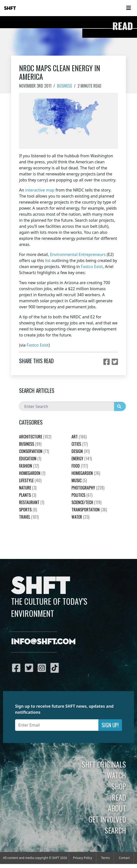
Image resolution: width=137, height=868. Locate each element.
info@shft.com (43, 642)
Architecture (35, 437)
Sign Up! (110, 725)
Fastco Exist (92, 267)
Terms (106, 858)
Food (80, 466)
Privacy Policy (83, 858)
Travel (29, 517)
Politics (82, 495)
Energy (82, 459)
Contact (124, 858)
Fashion (29, 466)
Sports (28, 510)
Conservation (34, 451)
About (117, 808)
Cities (80, 444)
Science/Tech (86, 502)
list (48, 260)
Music (79, 480)
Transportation (89, 510)
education (30, 459)
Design (81, 451)
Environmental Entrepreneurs (78, 254)
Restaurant (32, 502)
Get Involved (107, 819)
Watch (116, 775)
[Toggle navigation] (128, 8)
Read (119, 797)
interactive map (40, 190)
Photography (88, 488)
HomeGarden (32, 473)
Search (115, 830)
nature (28, 488)
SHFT (10, 8)
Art (79, 437)
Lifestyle (30, 480)
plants (28, 495)
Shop (119, 786)
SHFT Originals (104, 764)
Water (80, 517)
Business (64, 86)
